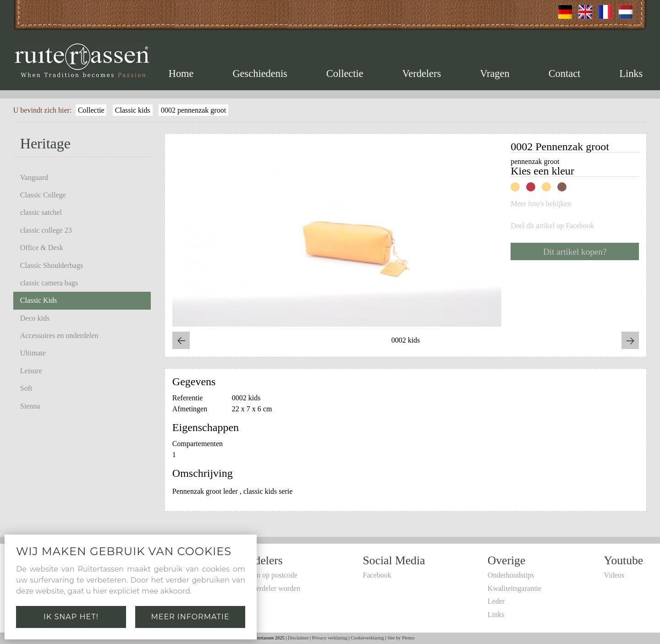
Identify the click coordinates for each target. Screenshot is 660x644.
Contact (565, 74)
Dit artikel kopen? (575, 252)
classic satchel (41, 212)
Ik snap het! (71, 617)
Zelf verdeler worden (269, 588)
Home (181, 74)
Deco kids (35, 318)
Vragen (495, 74)
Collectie (345, 74)
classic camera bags (49, 283)
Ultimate (33, 353)
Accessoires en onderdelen (59, 336)
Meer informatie (190, 617)
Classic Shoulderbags (52, 265)
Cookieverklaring (367, 638)
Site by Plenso (401, 638)
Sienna (30, 406)
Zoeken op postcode (268, 575)
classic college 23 (46, 230)
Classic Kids (38, 300)
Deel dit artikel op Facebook (552, 226)
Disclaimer (298, 638)
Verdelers (422, 74)
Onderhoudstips (511, 575)
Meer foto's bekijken (541, 204)
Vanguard (34, 177)
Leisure (31, 371)
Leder (496, 601)
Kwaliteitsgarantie (514, 588)
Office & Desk (42, 248)
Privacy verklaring (330, 638)
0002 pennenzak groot (193, 110)
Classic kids (133, 110)
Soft (26, 388)
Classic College (43, 195)
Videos (614, 575)
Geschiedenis (260, 74)
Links (631, 74)
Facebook (377, 575)
